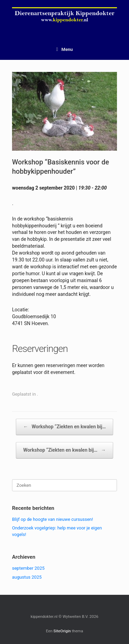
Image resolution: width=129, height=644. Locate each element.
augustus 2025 (27, 577)
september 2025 (28, 568)
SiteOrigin (62, 631)
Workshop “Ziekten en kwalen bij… (64, 427)
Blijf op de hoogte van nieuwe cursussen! (52, 519)
